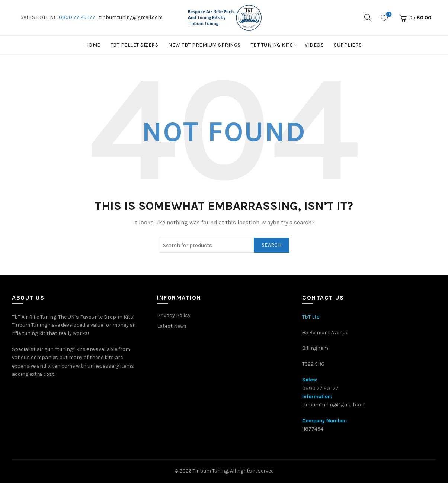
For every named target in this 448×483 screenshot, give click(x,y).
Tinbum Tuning (210, 471)
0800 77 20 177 (77, 17)
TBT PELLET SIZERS (135, 45)
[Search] (368, 17)
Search (271, 245)
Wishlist (388, 15)
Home (93, 45)
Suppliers (348, 45)
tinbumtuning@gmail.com (131, 17)
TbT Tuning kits (272, 45)
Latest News (172, 326)
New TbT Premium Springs (204, 45)
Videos (314, 45)
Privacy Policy (174, 315)
